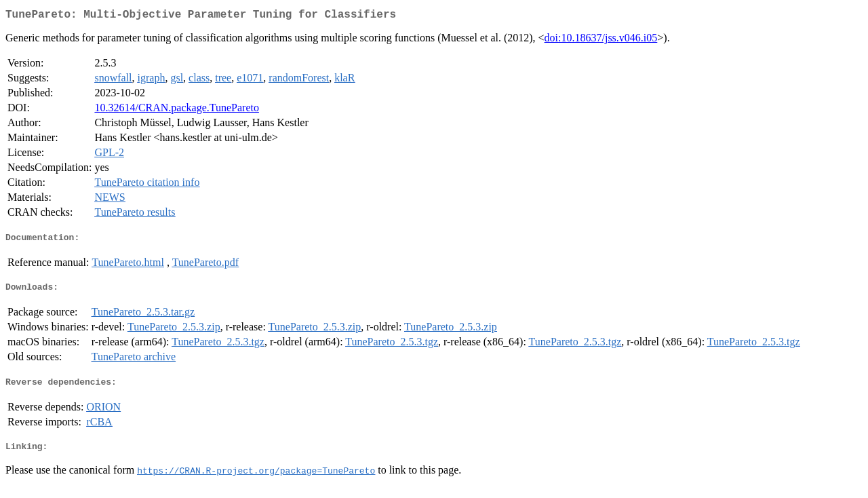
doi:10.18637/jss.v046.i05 (601, 40)
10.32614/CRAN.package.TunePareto (177, 110)
